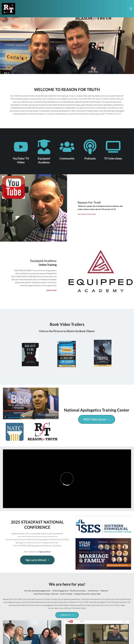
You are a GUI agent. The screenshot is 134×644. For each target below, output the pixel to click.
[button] (131, 9)
